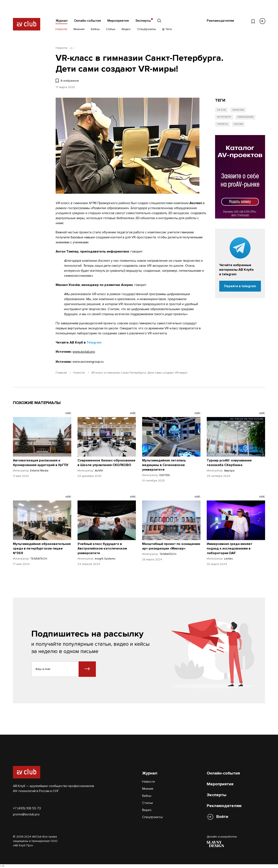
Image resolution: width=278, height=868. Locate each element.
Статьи (111, 29)
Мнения (79, 29)
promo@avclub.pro (26, 814)
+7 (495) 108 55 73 (27, 808)
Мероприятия (118, 21)
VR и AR (222, 110)
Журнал (61, 21)
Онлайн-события (87, 21)
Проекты (222, 124)
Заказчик (238, 110)
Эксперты (143, 21)
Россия (238, 124)
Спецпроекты (147, 29)
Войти (222, 817)
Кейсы (95, 29)
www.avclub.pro (84, 352)
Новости (61, 29)
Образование (245, 117)
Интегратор (224, 117)
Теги (167, 29)
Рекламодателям (220, 21)
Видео (126, 29)
